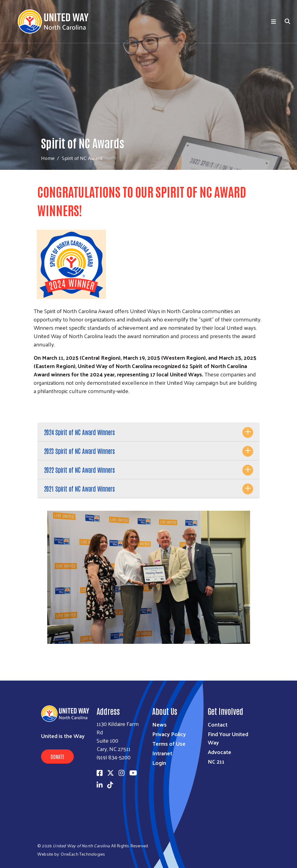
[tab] (148, 432)
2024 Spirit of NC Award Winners (79, 432)
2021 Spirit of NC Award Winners (79, 489)
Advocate (220, 752)
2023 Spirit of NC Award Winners (79, 451)
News (159, 724)
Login (159, 763)
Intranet (162, 753)
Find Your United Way (228, 738)
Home (48, 158)
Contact (218, 724)
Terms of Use (169, 743)
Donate (57, 757)
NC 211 (216, 761)
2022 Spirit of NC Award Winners (79, 470)
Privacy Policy (169, 734)
